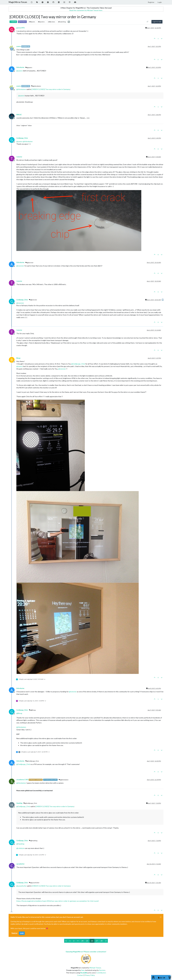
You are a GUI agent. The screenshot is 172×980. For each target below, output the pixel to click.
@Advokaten (36, 86)
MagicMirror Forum (18, 2)
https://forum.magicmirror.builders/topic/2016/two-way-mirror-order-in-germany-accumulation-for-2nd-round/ (58, 901)
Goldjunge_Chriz (22, 138)
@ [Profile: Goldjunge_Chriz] (78, 364)
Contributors (101, 973)
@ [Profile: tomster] (20, 266)
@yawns (29, 67)
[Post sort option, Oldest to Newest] (148, 22)
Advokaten (20, 67)
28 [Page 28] (102, 941)
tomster (19, 157)
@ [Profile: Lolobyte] (20, 848)
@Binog (32, 710)
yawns (19, 46)
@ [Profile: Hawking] (20, 844)
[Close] (161, 917)
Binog (18, 358)
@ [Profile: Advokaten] (21, 89)
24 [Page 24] (82, 941)
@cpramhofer (34, 883)
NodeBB (84, 973)
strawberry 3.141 (22, 780)
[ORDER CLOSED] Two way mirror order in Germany (51, 89)
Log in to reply (157, 22)
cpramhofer (20, 864)
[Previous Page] (66, 941)
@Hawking (33, 841)
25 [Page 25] (87, 941)
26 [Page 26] (92, 941)
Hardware (22, 22)
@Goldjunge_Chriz (32, 761)
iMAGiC (19, 115)
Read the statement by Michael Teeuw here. (86, 10)
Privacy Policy (90, 975)
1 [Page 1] (70, 941)
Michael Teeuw (95, 968)
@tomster (29, 263)
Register (15, 933)
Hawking (19, 803)
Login (22, 933)
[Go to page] (78, 941)
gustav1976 (20, 28)
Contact (80, 975)
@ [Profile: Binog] (19, 713)
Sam (83, 970)
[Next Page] (106, 941)
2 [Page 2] (74, 941)
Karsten (102, 970)
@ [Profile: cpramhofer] (21, 886)
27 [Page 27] (97, 941)
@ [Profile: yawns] (19, 71)
